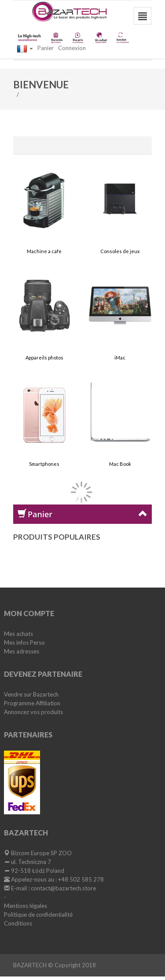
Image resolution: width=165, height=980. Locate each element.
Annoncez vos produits (33, 712)
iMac (120, 358)
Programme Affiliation (32, 703)
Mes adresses (22, 651)
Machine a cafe (44, 251)
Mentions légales (26, 906)
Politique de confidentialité (38, 915)
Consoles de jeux (120, 251)
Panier (46, 48)
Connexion (72, 48)
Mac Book (120, 464)
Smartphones (44, 464)
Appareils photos (44, 358)
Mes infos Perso (24, 642)
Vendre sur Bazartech (31, 694)
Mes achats (18, 634)
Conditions (18, 923)
